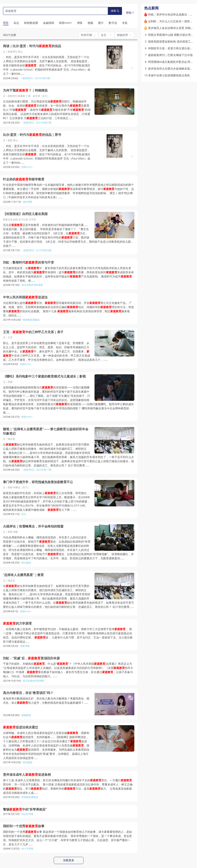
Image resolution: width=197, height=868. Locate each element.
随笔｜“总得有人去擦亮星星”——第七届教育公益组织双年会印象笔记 (46, 431)
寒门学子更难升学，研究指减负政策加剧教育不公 (38, 482)
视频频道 (26, 715)
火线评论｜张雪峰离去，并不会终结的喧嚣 (33, 526)
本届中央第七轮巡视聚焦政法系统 (169, 75)
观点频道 (26, 563)
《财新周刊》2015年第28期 (36, 250)
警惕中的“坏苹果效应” (25, 809)
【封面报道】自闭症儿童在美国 (25, 214)
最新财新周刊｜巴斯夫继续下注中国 (170, 55)
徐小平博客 (27, 849)
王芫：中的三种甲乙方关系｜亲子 (33, 332)
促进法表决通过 (20, 727)
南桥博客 (25, 646)
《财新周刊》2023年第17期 (36, 470)
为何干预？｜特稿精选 (25, 90)
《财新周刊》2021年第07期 (36, 123)
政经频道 (28, 762)
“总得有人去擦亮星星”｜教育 (23, 575)
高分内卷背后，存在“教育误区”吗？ (28, 693)
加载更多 (69, 860)
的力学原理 (17, 623)
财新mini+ (27, 167)
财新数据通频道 (31, 320)
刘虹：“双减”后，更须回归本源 (31, 658)
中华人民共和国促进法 (25, 297)
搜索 (115, 11)
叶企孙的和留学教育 (24, 179)
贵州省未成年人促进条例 (27, 775)
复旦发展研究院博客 (32, 285)
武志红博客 (27, 814)
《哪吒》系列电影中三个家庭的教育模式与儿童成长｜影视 (44, 376)
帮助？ (130, 13)
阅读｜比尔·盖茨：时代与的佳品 (32, 46)
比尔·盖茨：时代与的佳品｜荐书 (32, 135)
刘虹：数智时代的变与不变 (28, 262)
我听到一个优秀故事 (24, 826)
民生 (24, 514)
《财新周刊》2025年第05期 (35, 78)
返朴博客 (28, 202)
